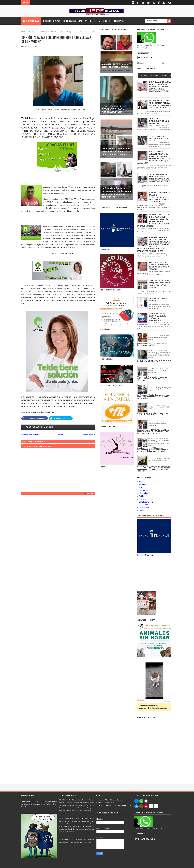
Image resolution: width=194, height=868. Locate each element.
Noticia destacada (51, 21)
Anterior (141, 555)
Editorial (90, 21)
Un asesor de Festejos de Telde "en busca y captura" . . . (116, 67)
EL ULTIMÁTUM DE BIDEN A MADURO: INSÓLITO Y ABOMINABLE (157, 317)
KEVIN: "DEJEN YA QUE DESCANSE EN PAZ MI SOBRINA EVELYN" (114, 109)
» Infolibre (142, 499)
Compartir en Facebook (34, 418)
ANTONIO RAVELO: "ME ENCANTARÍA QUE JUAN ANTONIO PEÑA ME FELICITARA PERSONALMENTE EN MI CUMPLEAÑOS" (154, 220)
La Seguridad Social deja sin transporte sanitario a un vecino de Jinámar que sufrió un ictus (154, 397)
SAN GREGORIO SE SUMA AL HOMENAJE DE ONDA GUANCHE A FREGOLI (159, 266)
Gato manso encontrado (149, 706)
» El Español (143, 490)
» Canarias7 (143, 511)
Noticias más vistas (72, 21)
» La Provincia (143, 508)
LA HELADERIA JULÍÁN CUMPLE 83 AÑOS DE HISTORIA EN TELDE (153, 414)
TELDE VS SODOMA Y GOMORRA (158, 300)
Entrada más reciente (30, 435)
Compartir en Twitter (60, 418)
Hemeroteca (105, 21)
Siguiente (149, 555)
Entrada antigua (88, 435)
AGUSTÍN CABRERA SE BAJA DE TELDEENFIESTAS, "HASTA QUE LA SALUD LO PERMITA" (159, 197)
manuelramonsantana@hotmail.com (118, 805)
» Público (141, 496)
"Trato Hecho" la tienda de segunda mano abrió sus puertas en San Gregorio (115, 152)
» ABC (140, 487)
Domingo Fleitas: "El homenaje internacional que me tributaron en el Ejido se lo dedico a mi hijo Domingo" (153, 450)
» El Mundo (142, 484)
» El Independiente (145, 502)
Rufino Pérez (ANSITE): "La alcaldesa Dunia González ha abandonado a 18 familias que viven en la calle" (153, 431)
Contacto (119, 21)
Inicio (23, 32)
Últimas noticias (31, 21)
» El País (141, 482)
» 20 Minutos (143, 505)
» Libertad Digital (145, 493)
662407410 (109, 802)
